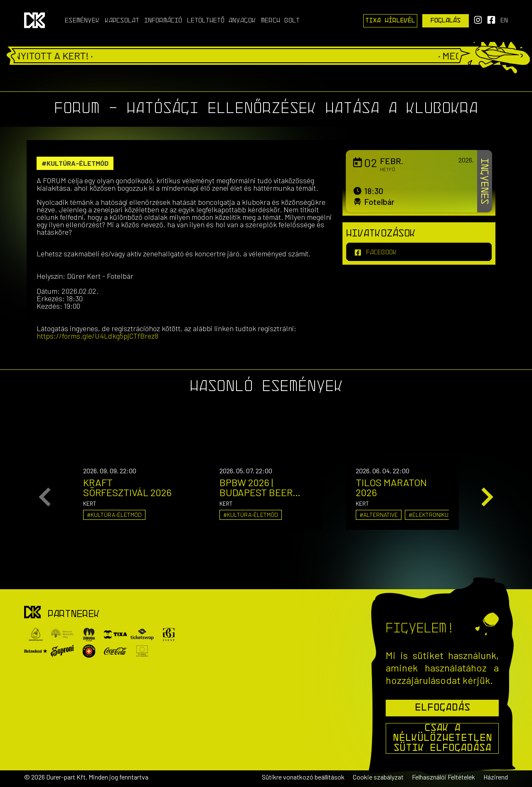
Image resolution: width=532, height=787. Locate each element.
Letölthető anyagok (222, 21)
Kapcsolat (122, 21)
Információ (163, 21)
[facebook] (419, 252)
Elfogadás (442, 708)
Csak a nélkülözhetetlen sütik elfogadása (442, 738)
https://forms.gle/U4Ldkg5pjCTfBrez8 (97, 336)
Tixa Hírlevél (390, 21)
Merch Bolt (280, 21)
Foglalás (446, 21)
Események (82, 21)
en (504, 21)
